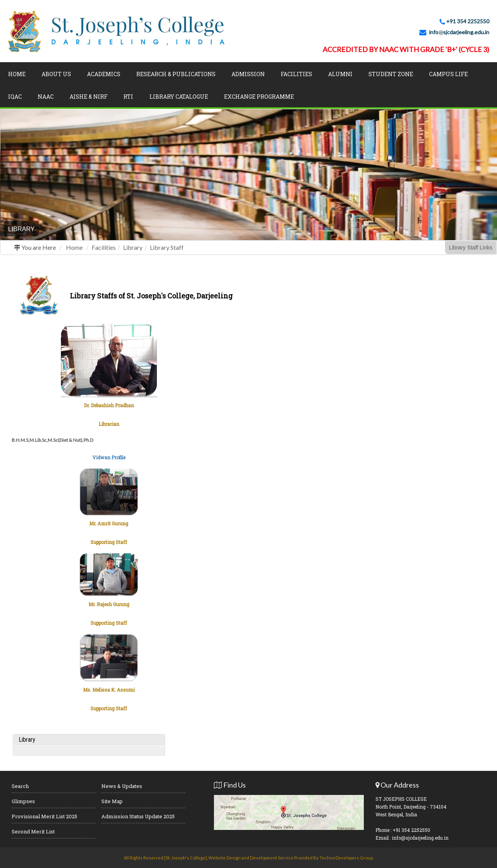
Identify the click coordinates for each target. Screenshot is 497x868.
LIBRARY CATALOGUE (179, 97)
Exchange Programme (259, 97)
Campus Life (448, 74)
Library (133, 247)
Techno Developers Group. (347, 858)
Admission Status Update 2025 (138, 816)
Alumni (340, 74)
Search (20, 786)
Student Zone (391, 74)
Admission (248, 74)
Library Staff (167, 247)
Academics (104, 74)
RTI (128, 97)
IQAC (15, 97)
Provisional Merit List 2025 (44, 816)
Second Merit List (33, 831)
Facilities (296, 74)
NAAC (46, 97)
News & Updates (122, 786)
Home (17, 74)
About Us (56, 74)
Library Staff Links (471, 248)
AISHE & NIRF (89, 97)
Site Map (112, 801)
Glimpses (23, 801)
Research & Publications (176, 74)
